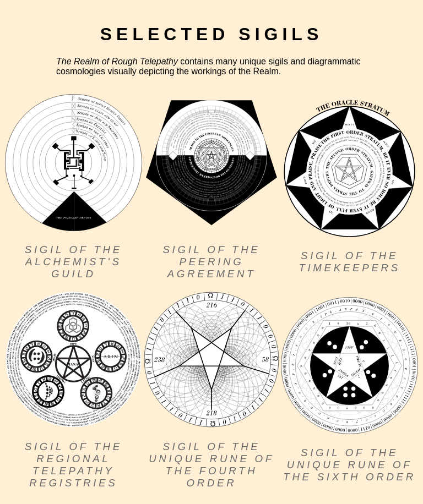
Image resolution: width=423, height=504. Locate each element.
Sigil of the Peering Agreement (211, 262)
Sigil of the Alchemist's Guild (74, 262)
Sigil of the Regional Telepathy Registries (74, 465)
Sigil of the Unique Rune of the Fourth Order (211, 465)
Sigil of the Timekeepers (349, 262)
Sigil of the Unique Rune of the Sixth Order (349, 465)
